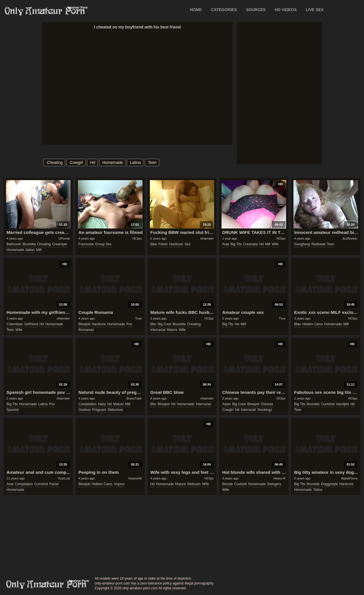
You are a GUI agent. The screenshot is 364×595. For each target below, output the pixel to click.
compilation (87, 404)
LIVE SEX (315, 10)
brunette (29, 244)
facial (54, 484)
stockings (264, 410)
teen (152, 162)
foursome (86, 244)
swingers (274, 484)
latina (135, 162)
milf (39, 250)
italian (30, 250)
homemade (113, 162)
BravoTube (134, 398)
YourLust (64, 478)
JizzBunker (350, 238)
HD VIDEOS (286, 10)
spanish (13, 410)
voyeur (119, 484)
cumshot (328, 404)
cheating (55, 162)
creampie (60, 244)
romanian (86, 330)
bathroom (14, 244)
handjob (343, 404)
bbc (153, 324)
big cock (164, 324)
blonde (227, 484)
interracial (158, 330)
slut (188, 244)
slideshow (115, 410)
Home (196, 10)
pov (129, 324)
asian (226, 404)
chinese (267, 404)
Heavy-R (279, 478)
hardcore (176, 244)
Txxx (138, 318)
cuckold (240, 484)
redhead (318, 244)
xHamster (207, 238)
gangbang (302, 244)
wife (275, 244)
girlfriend (31, 324)
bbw (154, 244)
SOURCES (256, 10)
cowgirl (76, 162)
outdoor (85, 410)
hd (93, 162)
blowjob (84, 324)
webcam (194, 484)
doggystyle (329, 484)
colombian (15, 324)
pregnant (99, 410)
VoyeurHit (135, 478)
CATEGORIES (224, 10)
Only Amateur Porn (45, 11)
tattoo (318, 490)
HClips (137, 238)
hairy (102, 404)
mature (172, 330)
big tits (236, 244)
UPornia (64, 238)
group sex (103, 244)
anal (226, 244)
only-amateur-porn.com (46, 584)
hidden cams (313, 324)
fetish (163, 244)
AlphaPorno (349, 478)
